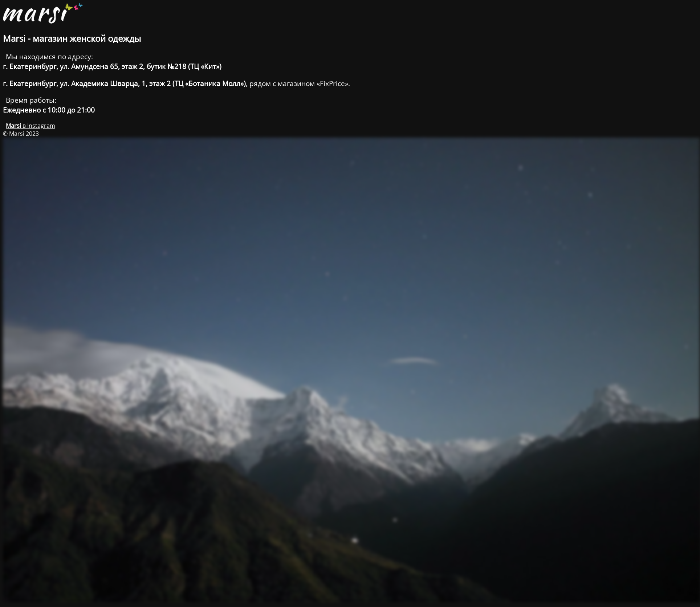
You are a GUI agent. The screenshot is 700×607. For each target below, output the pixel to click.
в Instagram (30, 126)
